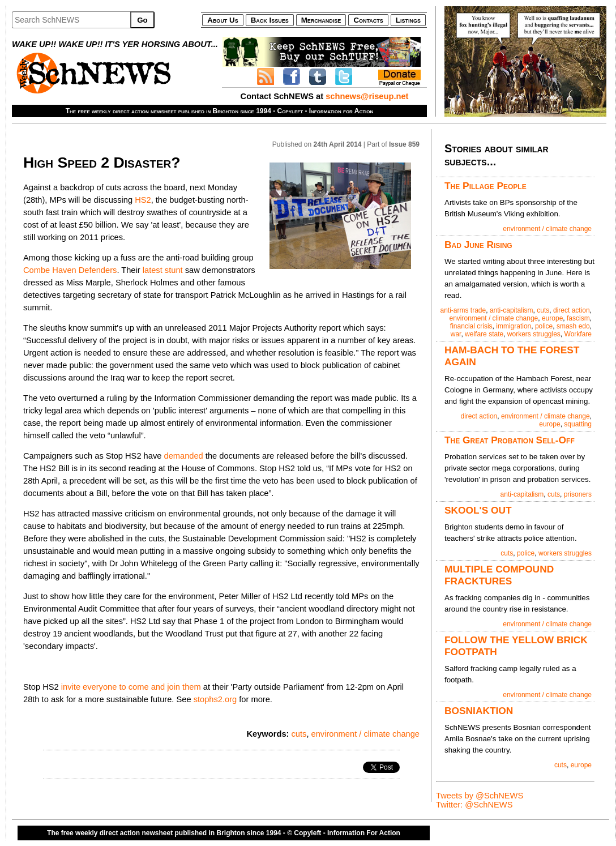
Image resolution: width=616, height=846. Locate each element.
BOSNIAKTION (479, 711)
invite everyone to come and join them (131, 687)
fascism (578, 318)
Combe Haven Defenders (70, 270)
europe (552, 318)
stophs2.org (215, 699)
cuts (299, 734)
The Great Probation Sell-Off (510, 440)
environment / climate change (365, 734)
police (544, 326)
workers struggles (534, 334)
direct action (572, 310)
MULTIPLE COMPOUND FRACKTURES (499, 575)
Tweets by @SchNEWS (480, 796)
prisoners (578, 494)
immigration (514, 326)
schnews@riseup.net (367, 96)
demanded (183, 456)
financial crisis (471, 326)
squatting (578, 424)
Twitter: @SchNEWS (474, 805)
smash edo (573, 326)
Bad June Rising (478, 245)
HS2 (143, 200)
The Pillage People (485, 186)
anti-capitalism (512, 310)
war (456, 334)
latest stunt (163, 270)
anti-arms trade (463, 310)
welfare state (484, 334)
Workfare (578, 334)
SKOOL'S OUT (478, 510)
